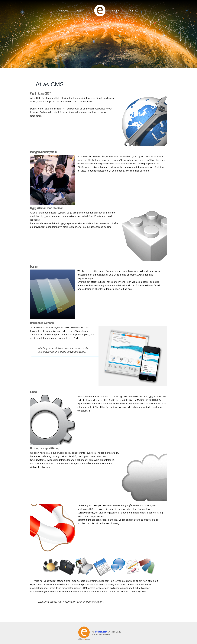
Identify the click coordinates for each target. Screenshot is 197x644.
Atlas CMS (63, 11)
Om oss (134, 11)
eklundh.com (101, 632)
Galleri (81, 11)
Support (116, 11)
